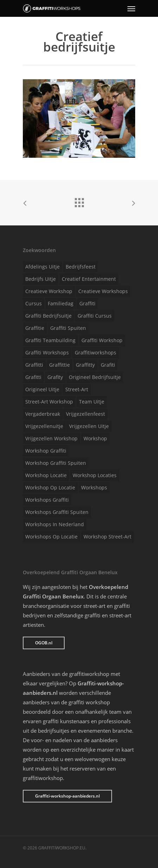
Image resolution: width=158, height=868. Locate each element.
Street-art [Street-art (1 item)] (77, 389)
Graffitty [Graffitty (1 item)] (85, 365)
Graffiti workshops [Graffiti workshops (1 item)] (47, 352)
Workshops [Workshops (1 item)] (94, 487)
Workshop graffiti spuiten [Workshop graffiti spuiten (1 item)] (56, 463)
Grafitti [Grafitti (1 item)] (33, 377)
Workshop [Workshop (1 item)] (95, 438)
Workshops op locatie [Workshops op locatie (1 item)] (51, 537)
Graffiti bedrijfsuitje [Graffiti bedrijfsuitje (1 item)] (48, 316)
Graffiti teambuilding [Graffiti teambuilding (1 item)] (50, 340)
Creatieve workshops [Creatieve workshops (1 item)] (103, 291)
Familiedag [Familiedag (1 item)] (61, 303)
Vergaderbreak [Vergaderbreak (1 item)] (43, 414)
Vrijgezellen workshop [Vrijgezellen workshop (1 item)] (51, 438)
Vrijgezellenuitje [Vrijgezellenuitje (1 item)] (44, 426)
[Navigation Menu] (131, 8)
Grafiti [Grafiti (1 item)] (108, 365)
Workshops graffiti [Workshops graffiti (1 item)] (47, 500)
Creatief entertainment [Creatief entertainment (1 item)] (89, 279)
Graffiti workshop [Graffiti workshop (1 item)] (102, 340)
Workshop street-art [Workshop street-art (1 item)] (107, 537)
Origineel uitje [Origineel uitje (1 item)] (42, 389)
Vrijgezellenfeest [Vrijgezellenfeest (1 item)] (85, 414)
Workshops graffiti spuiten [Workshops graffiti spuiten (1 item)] (57, 512)
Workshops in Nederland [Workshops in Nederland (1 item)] (55, 524)
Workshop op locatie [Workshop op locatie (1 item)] (50, 487)
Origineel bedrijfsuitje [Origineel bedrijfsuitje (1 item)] (95, 377)
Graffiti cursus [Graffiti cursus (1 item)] (95, 316)
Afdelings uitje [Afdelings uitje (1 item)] (42, 267)
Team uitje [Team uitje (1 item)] (92, 402)
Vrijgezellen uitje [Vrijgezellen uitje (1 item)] (89, 426)
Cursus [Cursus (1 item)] (34, 303)
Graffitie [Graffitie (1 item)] (35, 328)
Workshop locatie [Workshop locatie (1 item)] (46, 475)
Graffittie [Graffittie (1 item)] (60, 365)
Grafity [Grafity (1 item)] (55, 377)
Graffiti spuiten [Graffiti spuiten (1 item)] (68, 328)
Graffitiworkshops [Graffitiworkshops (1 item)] (96, 352)
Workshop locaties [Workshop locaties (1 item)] (95, 475)
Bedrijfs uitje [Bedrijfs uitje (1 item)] (41, 279)
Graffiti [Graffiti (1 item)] (87, 303)
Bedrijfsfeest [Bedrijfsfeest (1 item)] (81, 267)
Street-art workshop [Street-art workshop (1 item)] (49, 402)
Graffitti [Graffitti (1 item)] (34, 365)
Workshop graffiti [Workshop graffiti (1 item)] (46, 451)
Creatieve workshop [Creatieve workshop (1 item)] (49, 291)
